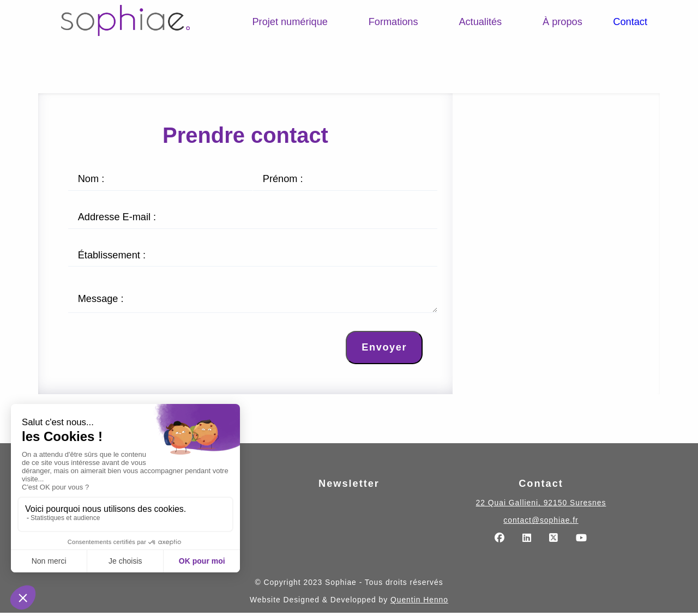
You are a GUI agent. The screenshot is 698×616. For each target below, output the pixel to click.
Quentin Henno (419, 603)
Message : (101, 300)
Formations (393, 22)
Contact (630, 22)
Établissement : (112, 255)
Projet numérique (290, 22)
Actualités (480, 22)
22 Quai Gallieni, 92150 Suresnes (541, 506)
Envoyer (384, 351)
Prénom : (283, 179)
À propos (562, 22)
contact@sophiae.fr (541, 523)
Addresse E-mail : (117, 217)
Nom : (91, 179)
